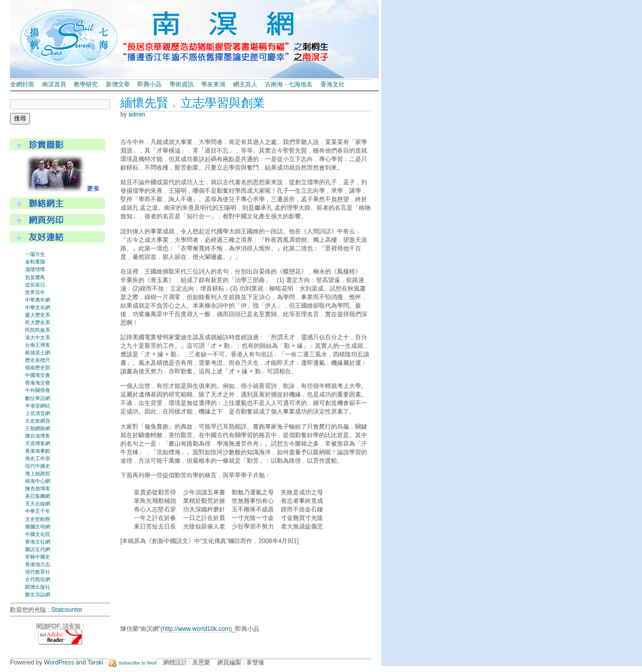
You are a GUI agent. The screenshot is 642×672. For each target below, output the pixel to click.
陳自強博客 (38, 436)
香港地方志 (38, 564)
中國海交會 (38, 375)
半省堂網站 (38, 406)
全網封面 (22, 84)
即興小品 (149, 84)
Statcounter (67, 610)
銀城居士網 (38, 353)
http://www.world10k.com (196, 629)
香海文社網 (38, 542)
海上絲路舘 (38, 474)
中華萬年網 (38, 300)
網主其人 (245, 84)
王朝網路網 (38, 428)
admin (137, 114)
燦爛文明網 (38, 527)
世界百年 (35, 292)
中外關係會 (38, 390)
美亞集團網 (38, 496)
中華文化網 (38, 307)
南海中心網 (38, 481)
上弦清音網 (38, 413)
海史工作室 (38, 458)
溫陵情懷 (35, 269)
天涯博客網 (38, 443)
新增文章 (118, 84)
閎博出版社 (38, 587)
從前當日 (35, 285)
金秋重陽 (35, 262)
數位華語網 (38, 398)
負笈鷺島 (35, 277)
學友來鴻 (213, 84)
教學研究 (86, 84)
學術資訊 (182, 84)
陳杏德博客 (38, 489)
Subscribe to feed (137, 663)
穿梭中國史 (38, 557)
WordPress (59, 662)
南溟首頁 (54, 84)
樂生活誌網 (38, 594)
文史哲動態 (38, 519)
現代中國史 (38, 466)
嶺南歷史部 (38, 368)
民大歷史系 (38, 322)
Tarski (95, 662)
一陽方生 (35, 254)
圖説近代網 (38, 549)
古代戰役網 (38, 579)
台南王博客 (38, 345)
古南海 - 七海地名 (289, 84)
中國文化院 (38, 534)
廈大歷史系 (38, 315)
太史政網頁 (38, 421)
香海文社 (333, 84)
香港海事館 (38, 451)
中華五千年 (38, 511)
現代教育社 (38, 572)
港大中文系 (38, 338)
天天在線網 (38, 504)
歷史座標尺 (38, 360)
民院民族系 (38, 330)
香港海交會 (38, 383)
